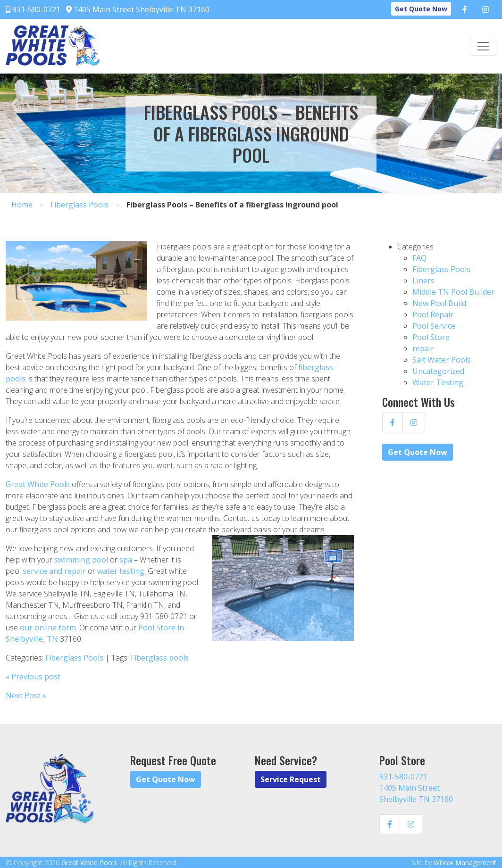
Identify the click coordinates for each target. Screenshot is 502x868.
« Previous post (33, 677)
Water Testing (438, 382)
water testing (121, 571)
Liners (423, 281)
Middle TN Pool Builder (453, 292)
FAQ (419, 258)
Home (22, 205)
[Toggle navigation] (483, 46)
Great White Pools (38, 484)
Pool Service (434, 326)
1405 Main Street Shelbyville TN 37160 (138, 9)
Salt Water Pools (442, 360)
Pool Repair (433, 314)
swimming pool (81, 560)
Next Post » (26, 695)
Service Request (291, 779)
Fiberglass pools (160, 658)
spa (126, 560)
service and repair (54, 571)
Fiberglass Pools (79, 205)
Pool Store (431, 337)
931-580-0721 (33, 9)
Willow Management (465, 863)
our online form (48, 628)
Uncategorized (438, 371)
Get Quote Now (421, 9)
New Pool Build (439, 303)
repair (423, 348)
